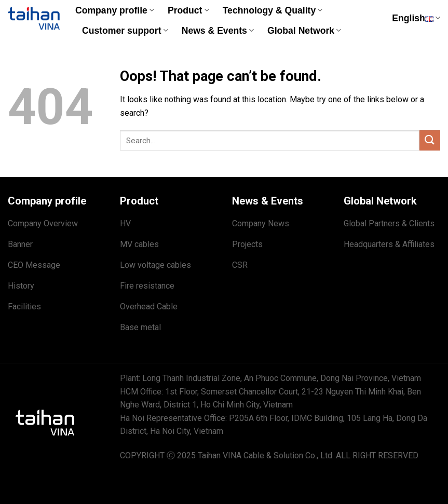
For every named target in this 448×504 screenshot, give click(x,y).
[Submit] (430, 140)
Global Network (304, 31)
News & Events (218, 31)
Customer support (125, 31)
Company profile (115, 10)
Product (188, 10)
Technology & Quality (273, 10)
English (416, 18)
